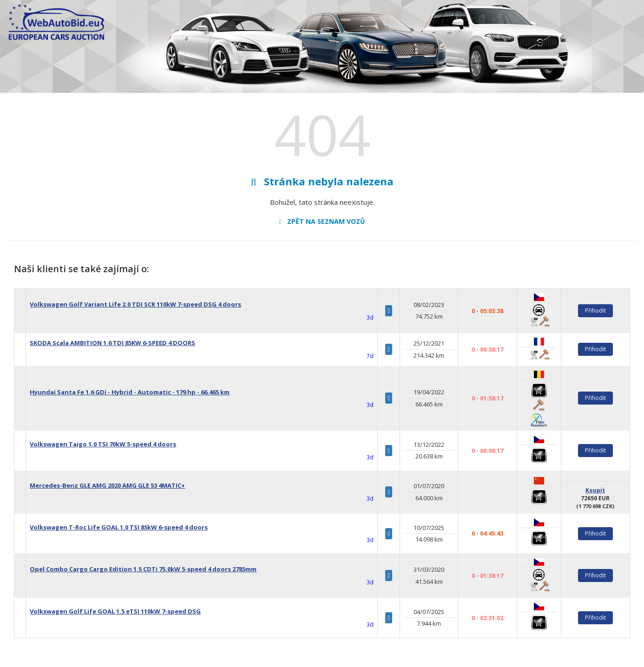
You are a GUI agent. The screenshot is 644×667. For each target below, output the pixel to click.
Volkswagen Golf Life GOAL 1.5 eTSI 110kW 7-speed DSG (115, 611)
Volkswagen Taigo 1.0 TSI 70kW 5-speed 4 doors (103, 444)
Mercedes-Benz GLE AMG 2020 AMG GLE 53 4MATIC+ (107, 485)
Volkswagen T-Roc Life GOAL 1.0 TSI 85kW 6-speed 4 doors (119, 527)
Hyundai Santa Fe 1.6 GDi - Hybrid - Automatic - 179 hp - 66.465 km (130, 392)
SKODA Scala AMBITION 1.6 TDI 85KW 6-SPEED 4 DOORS (112, 343)
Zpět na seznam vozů (322, 221)
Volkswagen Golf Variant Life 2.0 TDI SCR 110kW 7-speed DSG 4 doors (135, 304)
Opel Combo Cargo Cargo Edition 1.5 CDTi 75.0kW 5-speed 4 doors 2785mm (143, 569)
